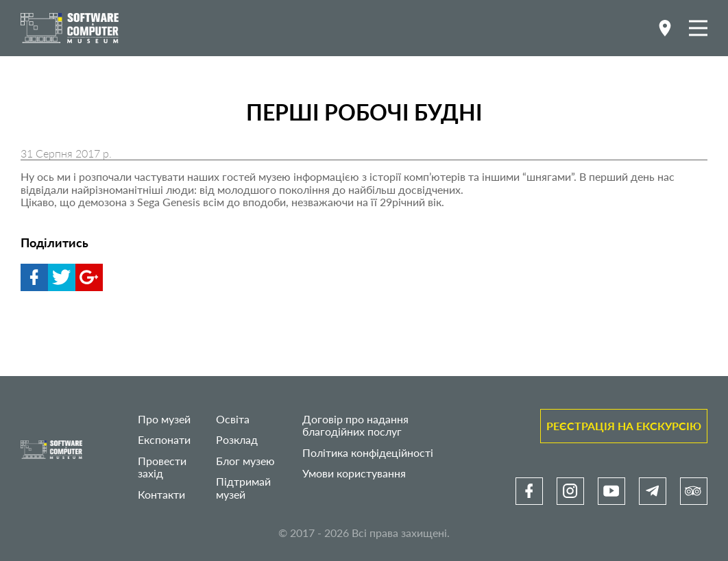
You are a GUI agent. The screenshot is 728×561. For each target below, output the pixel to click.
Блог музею (245, 461)
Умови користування (354, 473)
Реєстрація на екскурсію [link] (624, 426)
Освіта (233, 419)
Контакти (161, 494)
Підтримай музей (243, 487)
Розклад (237, 439)
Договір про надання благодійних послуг (355, 425)
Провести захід (162, 467)
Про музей (164, 419)
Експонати (164, 439)
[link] (529, 491)
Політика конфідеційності (368, 452)
